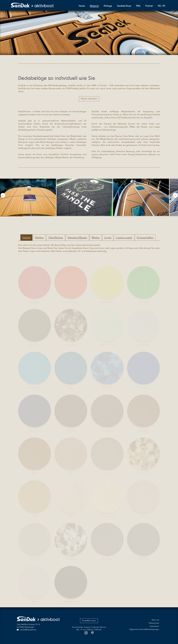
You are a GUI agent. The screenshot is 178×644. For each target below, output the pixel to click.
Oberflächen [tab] (56, 237)
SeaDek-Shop (124, 6)
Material (94, 6)
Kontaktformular (89, 621)
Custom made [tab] (124, 237)
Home (82, 6)
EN (159, 6)
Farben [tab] (26, 237)
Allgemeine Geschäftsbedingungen (144, 629)
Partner (149, 6)
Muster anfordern (89, 99)
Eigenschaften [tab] (145, 237)
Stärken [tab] (39, 237)
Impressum (154, 626)
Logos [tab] (108, 237)
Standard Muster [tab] (77, 237)
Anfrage (108, 6)
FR (164, 6)
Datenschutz (154, 623)
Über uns (155, 620)
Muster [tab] (96, 237)
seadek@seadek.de (26, 630)
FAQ (138, 6)
